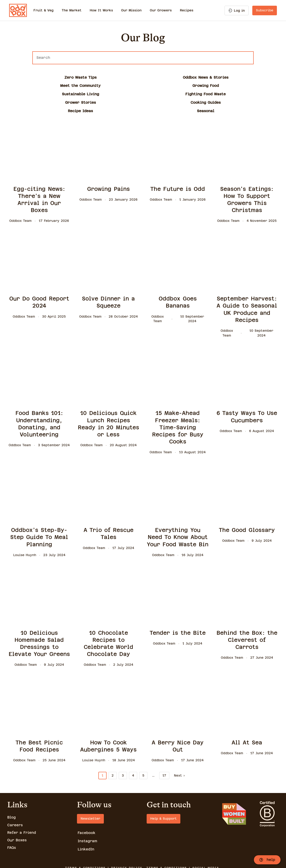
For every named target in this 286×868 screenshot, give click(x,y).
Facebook (87, 808)
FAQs (12, 822)
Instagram (88, 816)
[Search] (143, 58)
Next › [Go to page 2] (179, 750)
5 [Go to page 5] (143, 750)
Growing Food (198, 77)
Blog (12, 792)
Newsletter (90, 793)
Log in (237, 10)
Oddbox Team (20, 196)
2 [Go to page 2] (113, 750)
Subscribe (265, 10)
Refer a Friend (22, 807)
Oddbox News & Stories (88, 77)
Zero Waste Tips (32, 77)
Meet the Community (143, 77)
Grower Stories (88, 86)
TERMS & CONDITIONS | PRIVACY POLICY (103, 843)
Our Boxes (17, 815)
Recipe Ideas (198, 86)
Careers (15, 800)
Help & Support (163, 793)
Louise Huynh (25, 530)
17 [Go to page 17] (164, 750)
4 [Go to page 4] (133, 750)
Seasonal (254, 86)
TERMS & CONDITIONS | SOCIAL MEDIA (183, 843)
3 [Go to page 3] (123, 750)
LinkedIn (86, 825)
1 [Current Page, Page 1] (102, 750)
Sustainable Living (254, 77)
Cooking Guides (143, 86)
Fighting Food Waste (32, 86)
